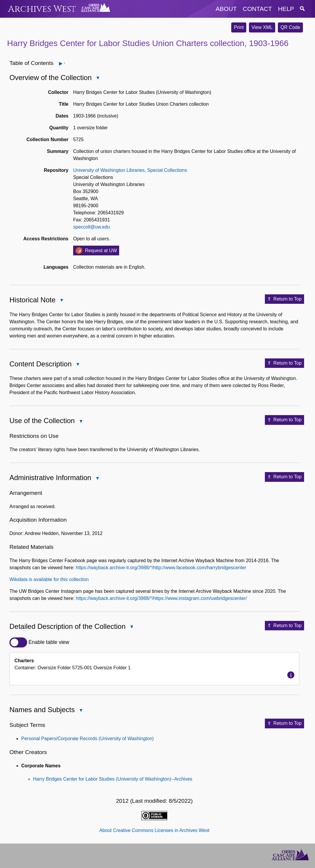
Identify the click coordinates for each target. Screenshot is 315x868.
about (226, 9)
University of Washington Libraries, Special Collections (130, 170)
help (286, 9)
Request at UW (101, 251)
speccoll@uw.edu (92, 227)
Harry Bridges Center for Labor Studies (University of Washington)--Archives (113, 779)
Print (239, 27)
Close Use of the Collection (81, 422)
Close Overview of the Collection (98, 78)
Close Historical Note (61, 301)
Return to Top (284, 299)
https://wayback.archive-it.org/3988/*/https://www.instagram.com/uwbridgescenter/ (161, 598)
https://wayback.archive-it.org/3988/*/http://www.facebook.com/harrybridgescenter (161, 568)
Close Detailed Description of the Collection (132, 627)
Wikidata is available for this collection (49, 579)
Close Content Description (78, 365)
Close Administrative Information (97, 479)
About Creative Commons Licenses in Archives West (154, 830)
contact (257, 9)
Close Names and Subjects (81, 711)
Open (64, 63)
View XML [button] (262, 27)
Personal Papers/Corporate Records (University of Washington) (87, 739)
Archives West (42, 9)
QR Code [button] (290, 27)
